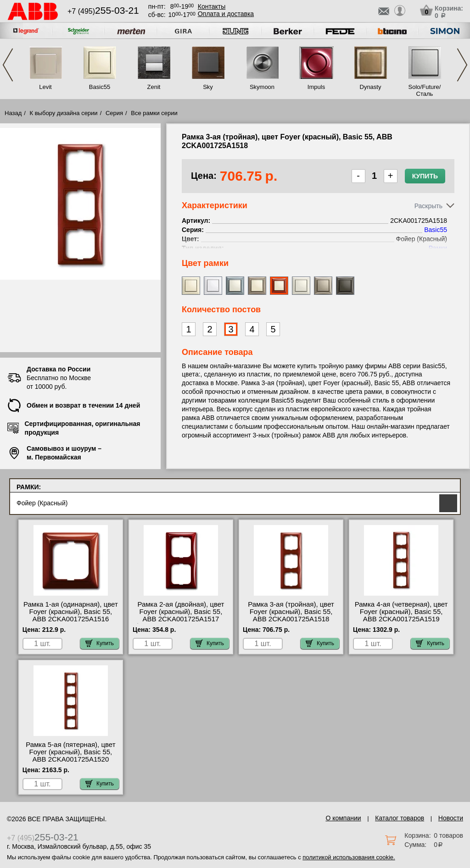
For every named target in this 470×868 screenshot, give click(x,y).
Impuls (316, 87)
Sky (208, 87)
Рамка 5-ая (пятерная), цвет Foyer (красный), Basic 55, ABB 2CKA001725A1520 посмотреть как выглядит (70, 756)
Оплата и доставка (226, 14)
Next (462, 65)
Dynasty (371, 87)
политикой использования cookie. (349, 857)
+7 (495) (103, 11)
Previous (8, 65)
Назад (13, 113)
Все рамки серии (154, 113)
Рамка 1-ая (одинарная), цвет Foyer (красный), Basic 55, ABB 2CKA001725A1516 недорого (71, 615)
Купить (425, 176)
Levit (45, 87)
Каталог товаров (400, 818)
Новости (451, 818)
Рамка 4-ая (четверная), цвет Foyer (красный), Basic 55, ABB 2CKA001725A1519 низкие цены (401, 615)
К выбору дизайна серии (64, 113)
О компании (343, 818)
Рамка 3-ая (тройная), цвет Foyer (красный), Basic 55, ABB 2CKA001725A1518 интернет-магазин (291, 615)
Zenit (154, 87)
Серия (114, 113)
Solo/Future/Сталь (425, 90)
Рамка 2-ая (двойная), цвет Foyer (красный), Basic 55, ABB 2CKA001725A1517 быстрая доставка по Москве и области (181, 619)
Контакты (212, 6)
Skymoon (262, 87)
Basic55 (100, 87)
